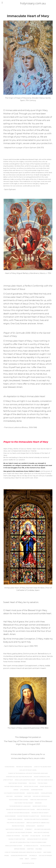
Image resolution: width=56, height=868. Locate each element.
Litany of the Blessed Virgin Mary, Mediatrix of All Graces (23, 852)
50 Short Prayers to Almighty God (28, 816)
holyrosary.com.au (29, 3)
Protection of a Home (31, 786)
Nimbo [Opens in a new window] (32, 863)
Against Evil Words (33, 793)
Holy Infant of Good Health (16, 823)
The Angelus (33, 856)
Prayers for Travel (18, 826)
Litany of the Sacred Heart (43, 767)
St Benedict (29, 829)
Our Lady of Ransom (45, 856)
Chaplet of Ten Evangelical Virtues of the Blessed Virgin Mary (28, 773)
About (27, 859)
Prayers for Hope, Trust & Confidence (36, 819)
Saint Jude (28, 796)
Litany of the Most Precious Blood (19, 813)
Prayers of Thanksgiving (24, 767)
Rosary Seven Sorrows (15, 819)
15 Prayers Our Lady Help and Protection (19, 777)
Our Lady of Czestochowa (41, 796)
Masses (7, 856)
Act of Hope (46, 836)
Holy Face (9, 796)
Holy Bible (39, 849)
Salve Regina (18, 796)
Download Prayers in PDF (19, 856)
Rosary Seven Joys (46, 786)
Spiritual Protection (43, 810)
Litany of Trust (8, 780)
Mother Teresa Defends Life (13, 786)
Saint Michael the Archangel (18, 783)
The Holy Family (43, 783)
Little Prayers (25, 790)
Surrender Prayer (37, 790)
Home (21, 859)
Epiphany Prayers (20, 849)
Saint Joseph (47, 852)
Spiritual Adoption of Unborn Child (38, 823)
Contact (34, 859)
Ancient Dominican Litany (42, 777)
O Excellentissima (46, 793)
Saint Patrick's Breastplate (14, 829)
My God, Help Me (35, 836)
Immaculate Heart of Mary (14, 846)
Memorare (38, 803)
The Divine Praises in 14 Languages (20, 806)
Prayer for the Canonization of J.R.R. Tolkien (20, 810)
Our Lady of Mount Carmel (28, 770)
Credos (16, 790)
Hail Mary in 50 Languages (42, 829)
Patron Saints (31, 826)
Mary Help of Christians (41, 833)
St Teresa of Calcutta (31, 846)
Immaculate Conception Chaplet (25, 780)
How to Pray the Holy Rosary (24, 803)
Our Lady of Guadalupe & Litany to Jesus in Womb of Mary (28, 842)
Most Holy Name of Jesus (45, 780)
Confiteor (30, 849)
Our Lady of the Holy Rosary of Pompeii (19, 833)
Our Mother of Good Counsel (19, 800)
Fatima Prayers (10, 767)
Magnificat (41, 826)
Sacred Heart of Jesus (40, 806)
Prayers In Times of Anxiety (40, 813)
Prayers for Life (46, 816)
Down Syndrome (10, 816)
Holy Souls (32, 783)
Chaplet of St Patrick (13, 836)
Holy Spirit (25, 836)
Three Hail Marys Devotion (38, 800)
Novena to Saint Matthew (17, 839)
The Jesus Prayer (45, 846)
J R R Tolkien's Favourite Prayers (14, 793)
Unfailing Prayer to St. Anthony (37, 839)
